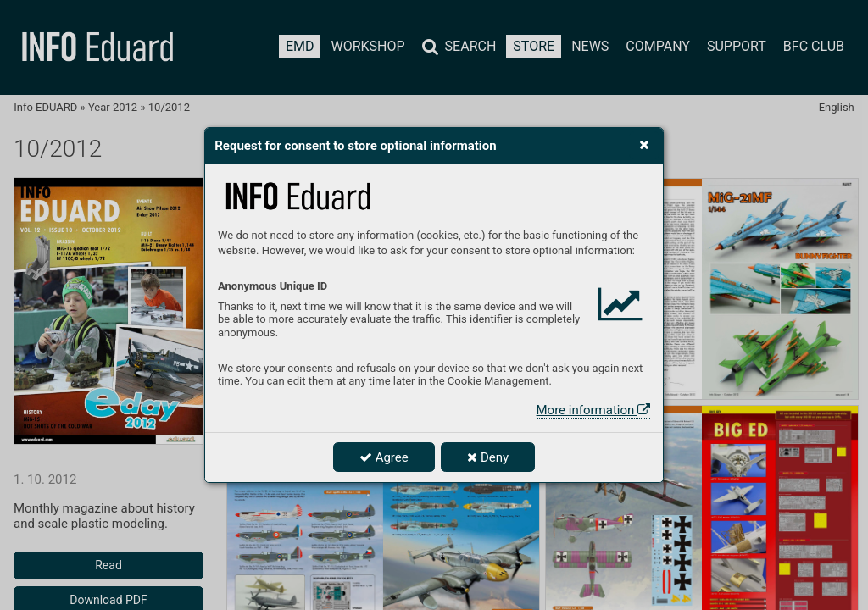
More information (593, 410)
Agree (384, 457)
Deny (488, 457)
